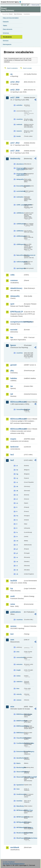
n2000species (20, 244)
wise (12, 707)
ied (12, 394)
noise (13, 604)
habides (14, 378)
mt (17, 541)
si (17, 566)
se (17, 562)
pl (17, 549)
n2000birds (20, 213)
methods (19, 124)
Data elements (8, 29)
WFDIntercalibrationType (20, 810)
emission (19, 664)
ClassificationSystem (20, 738)
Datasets (6, 22)
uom (12, 640)
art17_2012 (15, 143)
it (17, 524)
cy (17, 478)
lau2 (12, 460)
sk (17, 570)
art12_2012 (15, 82)
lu (17, 532)
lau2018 (14, 581)
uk (17, 574)
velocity (19, 694)
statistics (19, 682)
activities (19, 105)
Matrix (18, 763)
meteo (18, 676)
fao (12, 337)
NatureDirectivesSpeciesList (20, 255)
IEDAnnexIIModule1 (17, 402)
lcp (12, 588)
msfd (12, 596)
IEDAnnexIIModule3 (17, 419)
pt (17, 553)
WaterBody (20, 806)
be (17, 470)
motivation (20, 197)
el (17, 499)
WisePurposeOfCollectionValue (20, 838)
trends (19, 136)
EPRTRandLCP (17, 312)
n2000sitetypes (20, 236)
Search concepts (27, 68)
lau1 (12, 455)
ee (17, 495)
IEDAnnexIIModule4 (17, 429)
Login (25, 5)
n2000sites (20, 231)
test (12, 634)
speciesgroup (20, 268)
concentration (20, 657)
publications (16, 612)
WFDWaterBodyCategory (20, 827)
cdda (12, 275)
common (14, 280)
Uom (18, 789)
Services (6, 41)
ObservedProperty (20, 772)
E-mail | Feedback (9, 862)
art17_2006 (15, 98)
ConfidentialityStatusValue (20, 743)
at (17, 466)
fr (17, 511)
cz (17, 482)
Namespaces (7, 44)
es (17, 503)
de (17, 486)
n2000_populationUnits (20, 205)
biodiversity (15, 159)
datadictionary (16, 288)
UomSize (19, 801)
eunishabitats (20, 191)
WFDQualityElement (20, 822)
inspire (13, 439)
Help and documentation (11, 18)
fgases (13, 345)
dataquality (20, 179)
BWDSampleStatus (20, 726)
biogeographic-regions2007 (20, 169)
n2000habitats (20, 224)
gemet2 (13, 365)
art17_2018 (15, 151)
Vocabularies (7, 37)
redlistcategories (20, 262)
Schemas (6, 33)
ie (17, 520)
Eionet (11, 14)
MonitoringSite (20, 767)
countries (20, 119)
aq (11, 74)
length (18, 670)
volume (19, 700)
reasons (19, 131)
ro (17, 557)
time (18, 688)
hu (17, 516)
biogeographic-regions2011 (20, 174)
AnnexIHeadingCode (20, 409)
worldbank (15, 847)
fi (17, 507)
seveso (13, 626)
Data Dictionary (18, 14)
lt (17, 528)
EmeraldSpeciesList (20, 186)
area (18, 652)
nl (17, 545)
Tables (5, 26)
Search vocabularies (12, 68)
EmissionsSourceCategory (20, 751)
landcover (15, 447)
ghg (12, 371)
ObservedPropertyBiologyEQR (20, 777)
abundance (20, 164)
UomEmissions (20, 794)
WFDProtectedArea (20, 817)
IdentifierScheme (20, 758)
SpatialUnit (20, 785)
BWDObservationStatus (20, 714)
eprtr (12, 304)
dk (17, 491)
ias (12, 386)
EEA (12, 2)
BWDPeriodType (20, 721)
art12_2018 (15, 90)
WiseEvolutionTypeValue (20, 833)
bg (17, 474)
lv (17, 537)
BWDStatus (20, 733)
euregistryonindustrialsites (17, 322)
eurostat (14, 330)
